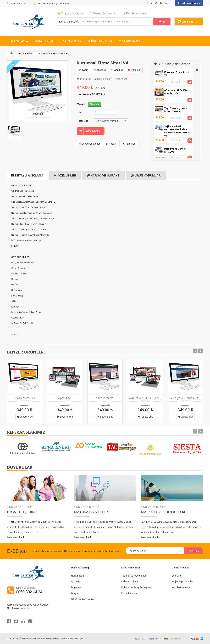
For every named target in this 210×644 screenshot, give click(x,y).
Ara (162, 21)
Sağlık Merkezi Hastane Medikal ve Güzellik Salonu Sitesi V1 (177, 131)
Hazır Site (82, 121)
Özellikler (65, 176)
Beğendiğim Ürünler (182, 582)
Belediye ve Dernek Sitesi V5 (175, 150)
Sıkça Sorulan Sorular (83, 599)
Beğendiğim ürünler (103, 13)
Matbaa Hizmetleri (91, 512)
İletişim (75, 593)
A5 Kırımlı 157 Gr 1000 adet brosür (176, 92)
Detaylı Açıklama (27, 176)
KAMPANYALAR (131, 41)
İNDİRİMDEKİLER (100, 41)
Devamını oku (16, 537)
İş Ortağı (76, 582)
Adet (79, 112)
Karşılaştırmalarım (135, 13)
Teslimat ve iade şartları (134, 576)
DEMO (14, 334)
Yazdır (111, 144)
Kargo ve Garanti (104, 176)
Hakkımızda (78, 576)
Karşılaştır (129, 144)
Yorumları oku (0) (103, 79)
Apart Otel (65, 398)
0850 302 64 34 (16, 3)
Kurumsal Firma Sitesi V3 (177, 74)
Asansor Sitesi (105, 398)
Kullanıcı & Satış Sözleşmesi (137, 587)
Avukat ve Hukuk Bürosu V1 (145, 398)
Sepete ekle (25, 417)
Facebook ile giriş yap (189, 3)
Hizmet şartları (129, 593)
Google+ (117, 70)
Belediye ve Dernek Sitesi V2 (185, 398)
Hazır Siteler (25, 54)
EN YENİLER (72, 41)
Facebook (100, 70)
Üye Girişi (177, 576)
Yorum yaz (122, 79)
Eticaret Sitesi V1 (25, 398)
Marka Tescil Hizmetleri (163, 512)
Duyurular (76, 587)
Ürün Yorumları (146, 176)
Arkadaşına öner (90, 144)
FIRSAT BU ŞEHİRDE (23, 512)
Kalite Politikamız (131, 582)
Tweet (84, 70)
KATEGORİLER (46, 41)
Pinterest (134, 70)
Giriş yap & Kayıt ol (70, 13)
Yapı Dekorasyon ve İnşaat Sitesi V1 (176, 110)
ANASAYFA (19, 41)
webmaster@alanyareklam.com (52, 3)
